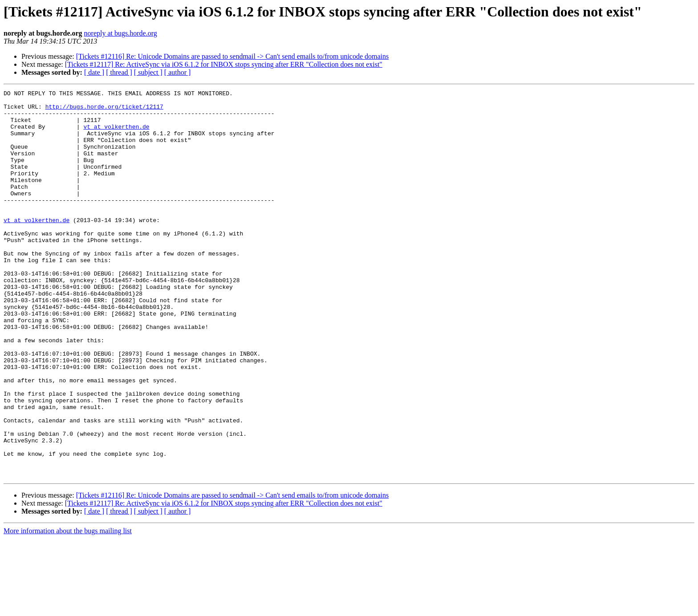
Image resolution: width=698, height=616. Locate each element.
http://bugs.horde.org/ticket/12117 (104, 110)
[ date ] (94, 72)
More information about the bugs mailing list (68, 608)
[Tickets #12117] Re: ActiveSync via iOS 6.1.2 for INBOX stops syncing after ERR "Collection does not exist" (224, 64)
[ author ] (178, 72)
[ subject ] (148, 72)
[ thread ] (119, 72)
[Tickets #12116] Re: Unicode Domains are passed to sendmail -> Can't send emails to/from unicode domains (233, 56)
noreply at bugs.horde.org (121, 33)
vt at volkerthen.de (116, 134)
